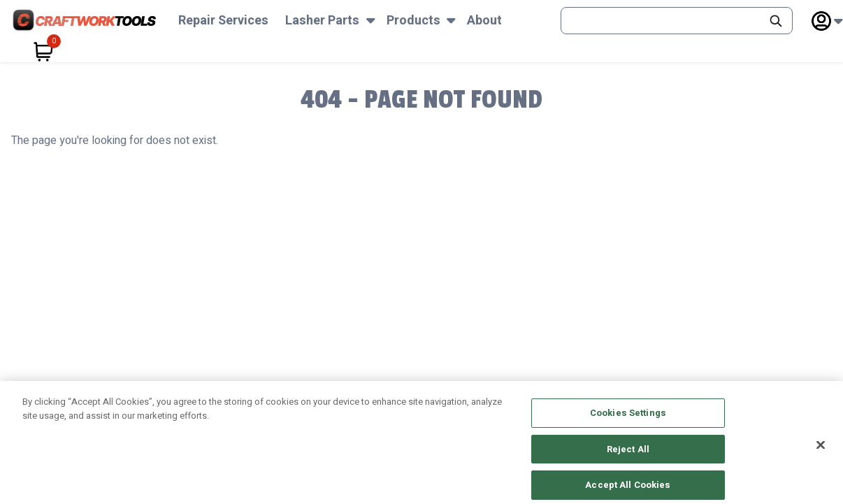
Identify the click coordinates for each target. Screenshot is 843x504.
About (484, 21)
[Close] (821, 454)
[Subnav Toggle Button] (371, 21)
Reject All (628, 458)
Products (413, 21)
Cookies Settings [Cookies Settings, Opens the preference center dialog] (628, 421)
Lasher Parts (322, 21)
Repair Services (223, 21)
